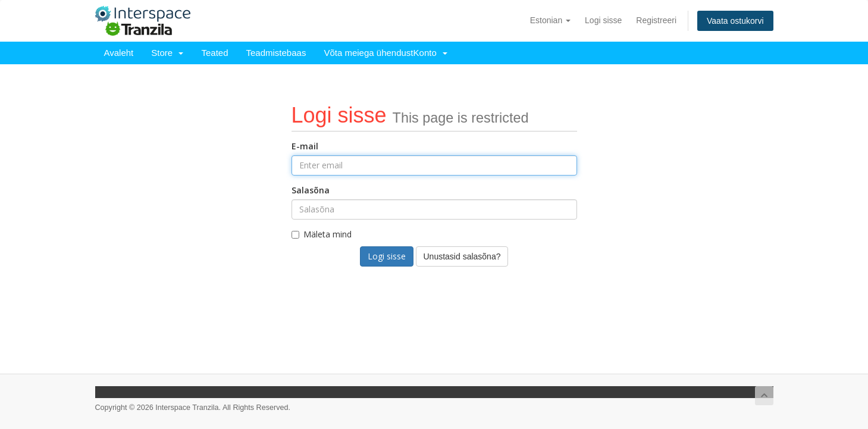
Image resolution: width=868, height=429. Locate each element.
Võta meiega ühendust (368, 53)
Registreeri (656, 20)
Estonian (550, 20)
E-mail (305, 146)
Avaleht (119, 53)
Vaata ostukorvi (735, 21)
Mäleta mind (322, 234)
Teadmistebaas (276, 53)
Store (167, 53)
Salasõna (311, 190)
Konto (431, 53)
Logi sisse (603, 20)
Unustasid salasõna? (462, 256)
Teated (214, 53)
